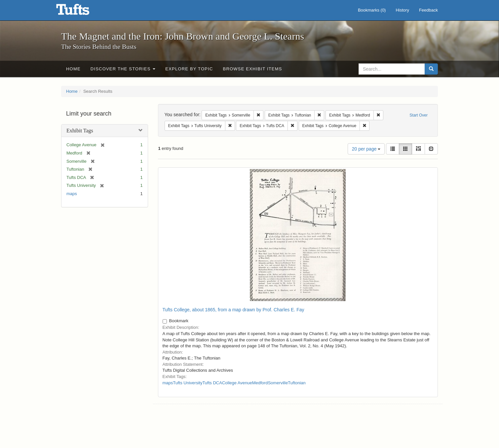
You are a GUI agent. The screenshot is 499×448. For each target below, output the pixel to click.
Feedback (428, 10)
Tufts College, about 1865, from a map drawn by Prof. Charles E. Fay (233, 310)
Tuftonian (297, 383)
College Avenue (237, 383)
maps (72, 194)
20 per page (366, 149)
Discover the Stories (123, 69)
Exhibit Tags (80, 131)
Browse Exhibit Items (253, 69)
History (402, 10)
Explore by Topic (189, 69)
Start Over (419, 115)
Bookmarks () (372, 10)
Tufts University (188, 383)
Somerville (278, 383)
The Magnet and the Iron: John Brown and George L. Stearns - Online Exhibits (81, 12)
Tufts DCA (212, 383)
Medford (260, 383)
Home (73, 69)
